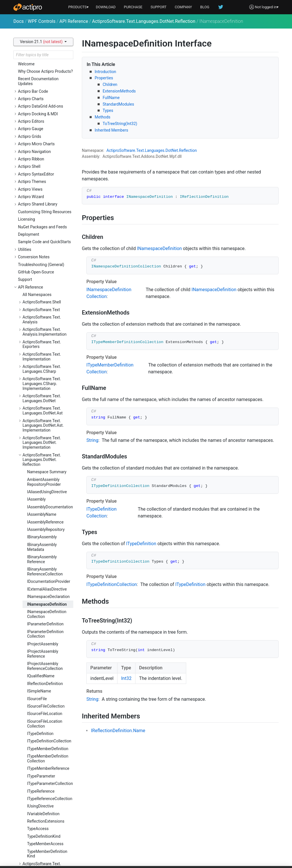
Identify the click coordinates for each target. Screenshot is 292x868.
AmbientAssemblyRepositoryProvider (44, 79)
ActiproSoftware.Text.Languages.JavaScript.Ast (46, 527)
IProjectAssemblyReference (43, 251)
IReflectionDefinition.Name (118, 731)
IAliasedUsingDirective (47, 89)
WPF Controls (41, 21)
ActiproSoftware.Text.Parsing (42, 797)
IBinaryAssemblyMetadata (42, 145)
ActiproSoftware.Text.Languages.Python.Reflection (42, 635)
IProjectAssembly (43, 241)
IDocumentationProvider (49, 179)
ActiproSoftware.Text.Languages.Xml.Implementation (42, 763)
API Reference (74, 21)
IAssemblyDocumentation (50, 104)
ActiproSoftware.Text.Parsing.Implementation (44, 810)
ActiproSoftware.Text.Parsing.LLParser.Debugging (48, 834)
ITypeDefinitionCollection (49, 339)
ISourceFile (37, 296)
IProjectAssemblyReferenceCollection (45, 264)
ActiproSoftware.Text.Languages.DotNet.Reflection (144, 21)
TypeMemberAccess (45, 441)
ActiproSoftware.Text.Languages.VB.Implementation (42, 716)
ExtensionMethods (119, 91)
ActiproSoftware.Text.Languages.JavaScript (42, 515)
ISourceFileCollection (46, 304)
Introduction (105, 72)
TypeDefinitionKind (44, 434)
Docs (19, 21)
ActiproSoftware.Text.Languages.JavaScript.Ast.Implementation (46, 542)
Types (108, 110)
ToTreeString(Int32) (120, 124)
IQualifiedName (41, 273)
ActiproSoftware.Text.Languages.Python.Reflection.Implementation (46, 652)
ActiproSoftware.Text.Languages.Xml (42, 731)
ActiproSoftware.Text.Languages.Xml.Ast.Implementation (42, 746)
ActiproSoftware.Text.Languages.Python (42, 574)
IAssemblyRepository (46, 127)
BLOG (205, 7)
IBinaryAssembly (42, 134)
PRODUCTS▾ (78, 7)
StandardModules (118, 104)
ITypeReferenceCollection (50, 396)
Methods (103, 117)
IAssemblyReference (45, 120)
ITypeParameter (41, 374)
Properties (104, 78)
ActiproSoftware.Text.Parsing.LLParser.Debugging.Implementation (47, 849)
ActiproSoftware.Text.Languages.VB (42, 701)
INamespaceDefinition (47, 202)
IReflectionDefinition (45, 281)
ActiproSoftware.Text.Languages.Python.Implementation (42, 618)
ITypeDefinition (40, 331)
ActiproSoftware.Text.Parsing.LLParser (42, 822)
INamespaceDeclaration (48, 194)
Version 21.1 (42, 42)
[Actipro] (28, 7)
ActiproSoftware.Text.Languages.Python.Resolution (42, 669)
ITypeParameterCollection (50, 381)
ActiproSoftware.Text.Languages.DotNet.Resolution (42, 483)
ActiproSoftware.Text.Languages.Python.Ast (43, 586)
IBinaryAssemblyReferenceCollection (45, 169)
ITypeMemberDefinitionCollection (48, 356)
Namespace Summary (47, 69)
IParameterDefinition (45, 221)
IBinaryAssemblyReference (42, 157)
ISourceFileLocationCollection (45, 321)
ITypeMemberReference (48, 366)
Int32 (126, 678)
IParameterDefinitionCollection (45, 232)
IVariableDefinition (43, 411)
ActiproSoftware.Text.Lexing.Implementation (43, 785)
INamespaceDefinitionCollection (47, 212)
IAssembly (36, 97)
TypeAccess (38, 426)
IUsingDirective (40, 404)
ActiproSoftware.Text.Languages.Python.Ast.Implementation (43, 601)
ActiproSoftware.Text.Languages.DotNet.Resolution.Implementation (46, 500)
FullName (111, 98)
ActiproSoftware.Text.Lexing (48, 775)
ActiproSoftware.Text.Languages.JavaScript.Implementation (43, 559)
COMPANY (183, 7)
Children (110, 84)
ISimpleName (39, 289)
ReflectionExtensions (46, 419)
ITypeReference (41, 389)
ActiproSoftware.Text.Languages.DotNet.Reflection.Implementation (46, 466)
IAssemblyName (42, 112)
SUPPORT (159, 7)
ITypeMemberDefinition (48, 346)
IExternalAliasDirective (47, 187)
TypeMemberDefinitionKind (47, 451)
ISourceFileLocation (45, 311)
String (92, 440)
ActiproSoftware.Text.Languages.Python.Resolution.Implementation (46, 686)
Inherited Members (111, 130)
